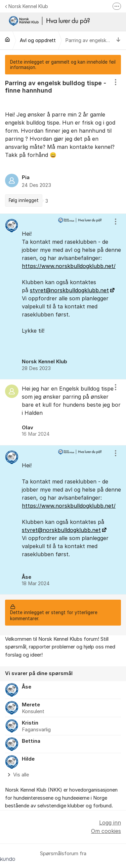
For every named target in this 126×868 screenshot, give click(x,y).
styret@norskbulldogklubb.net (69, 290)
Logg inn (110, 823)
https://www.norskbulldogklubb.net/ (69, 266)
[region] (63, 144)
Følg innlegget (24, 200)
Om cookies (106, 831)
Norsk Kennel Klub (27, 6)
